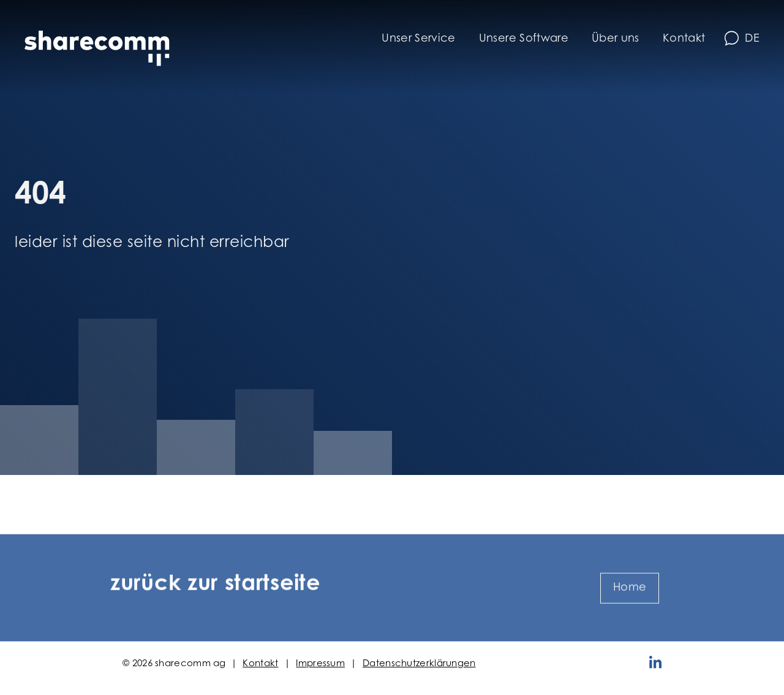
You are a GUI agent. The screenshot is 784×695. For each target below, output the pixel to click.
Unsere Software (524, 39)
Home (630, 606)
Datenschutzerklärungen (419, 664)
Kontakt (684, 39)
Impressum (320, 664)
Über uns (616, 39)
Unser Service (419, 39)
